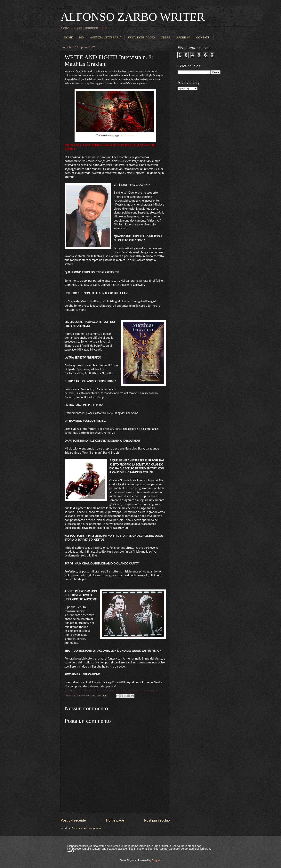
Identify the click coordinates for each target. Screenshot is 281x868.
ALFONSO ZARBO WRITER (133, 17)
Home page (115, 820)
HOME (68, 37)
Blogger (156, 860)
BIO (81, 37)
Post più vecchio (157, 820)
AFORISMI (183, 37)
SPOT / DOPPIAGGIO (141, 37)
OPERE (166, 37)
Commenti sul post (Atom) (86, 828)
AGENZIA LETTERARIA (106, 37)
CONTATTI (203, 37)
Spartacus (128, 135)
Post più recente (73, 820)
